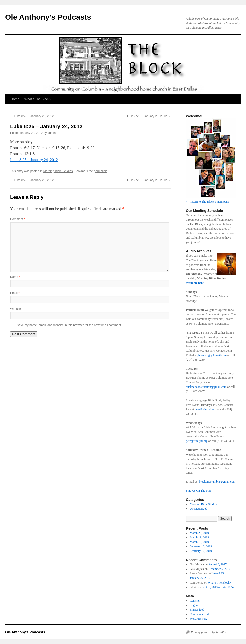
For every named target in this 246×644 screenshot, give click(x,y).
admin (52, 133)
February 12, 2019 (201, 551)
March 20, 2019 (199, 533)
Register (195, 601)
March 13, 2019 (199, 542)
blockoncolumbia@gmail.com (217, 482)
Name (15, 277)
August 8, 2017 (217, 564)
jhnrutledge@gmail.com (212, 355)
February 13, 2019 (201, 546)
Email (15, 293)
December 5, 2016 (219, 569)
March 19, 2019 (199, 537)
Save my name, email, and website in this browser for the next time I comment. (69, 325)
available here (195, 283)
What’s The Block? (38, 99)
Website (15, 309)
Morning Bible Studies (58, 171)
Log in (194, 605)
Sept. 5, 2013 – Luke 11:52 (218, 587)
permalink (100, 171)
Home (15, 99)
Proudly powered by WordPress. (210, 632)
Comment (18, 219)
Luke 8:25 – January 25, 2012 (149, 116)
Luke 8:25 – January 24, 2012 (34, 160)
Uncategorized (199, 509)
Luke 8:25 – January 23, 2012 (32, 116)
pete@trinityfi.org (205, 409)
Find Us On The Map (199, 491)
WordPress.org (199, 619)
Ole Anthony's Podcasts (48, 17)
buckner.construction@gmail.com (206, 387)
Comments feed (199, 614)
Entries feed (197, 610)
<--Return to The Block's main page (207, 202)
